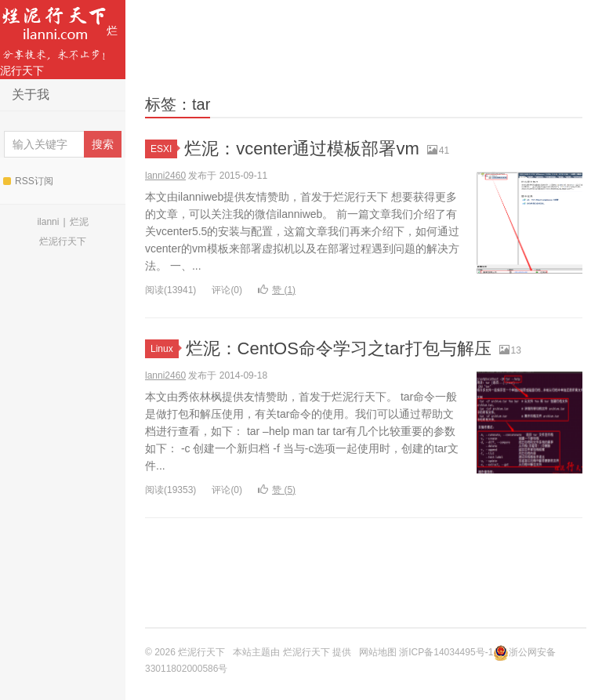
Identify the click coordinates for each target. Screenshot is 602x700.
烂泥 (79, 222)
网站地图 (378, 652)
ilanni (48, 222)
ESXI (164, 149)
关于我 (31, 94)
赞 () (277, 290)
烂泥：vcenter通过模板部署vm (301, 149)
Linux (165, 349)
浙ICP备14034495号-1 (446, 652)
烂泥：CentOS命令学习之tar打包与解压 (339, 348)
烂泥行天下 (59, 38)
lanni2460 (165, 176)
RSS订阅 (28, 181)
